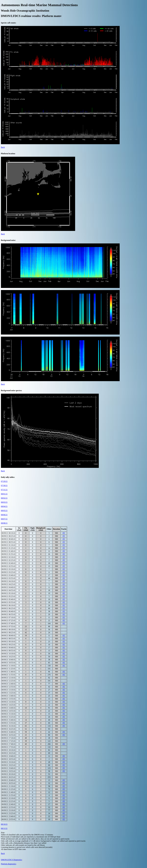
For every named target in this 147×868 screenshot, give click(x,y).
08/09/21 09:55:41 (8, 651)
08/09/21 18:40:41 (8, 756)
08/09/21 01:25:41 (8, 548)
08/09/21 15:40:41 (8, 720)
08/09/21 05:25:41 (8, 596)
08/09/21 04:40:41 (8, 587)
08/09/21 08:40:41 (8, 636)
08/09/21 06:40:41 (8, 611)
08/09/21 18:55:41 (8, 759)
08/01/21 (4, 494)
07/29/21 (4, 481)
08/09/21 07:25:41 (8, 620)
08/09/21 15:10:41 (8, 714)
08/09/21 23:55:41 (8, 819)
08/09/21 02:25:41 (8, 560)
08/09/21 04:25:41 (8, 584)
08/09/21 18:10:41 (8, 750)
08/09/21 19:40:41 (8, 768)
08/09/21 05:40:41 (8, 599)
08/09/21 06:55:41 (8, 614)
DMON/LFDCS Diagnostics (12, 860)
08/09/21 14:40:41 (8, 708)
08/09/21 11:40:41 (8, 672)
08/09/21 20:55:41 (8, 783)
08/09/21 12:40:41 (8, 684)
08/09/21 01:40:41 (8, 551)
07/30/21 (4, 486)
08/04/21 (4, 506)
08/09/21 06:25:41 (8, 608)
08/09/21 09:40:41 (8, 648)
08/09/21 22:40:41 (8, 804)
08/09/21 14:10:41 (8, 702)
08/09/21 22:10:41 (8, 798)
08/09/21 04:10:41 (8, 581)
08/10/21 (4, 824)
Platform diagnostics (9, 864)
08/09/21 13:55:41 (8, 699)
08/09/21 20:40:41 (8, 780)
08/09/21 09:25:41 (8, 645)
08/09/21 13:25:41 (8, 693)
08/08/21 (4, 523)
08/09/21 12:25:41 (8, 681)
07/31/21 (4, 490)
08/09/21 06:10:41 (8, 605)
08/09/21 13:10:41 (8, 690)
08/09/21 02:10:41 (8, 557)
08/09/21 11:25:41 (8, 669)
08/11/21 (4, 828)
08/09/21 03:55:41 (8, 578)
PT (64, 533)
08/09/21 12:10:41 (8, 678)
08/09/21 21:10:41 (8, 786)
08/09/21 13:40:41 (8, 696)
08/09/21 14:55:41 (8, 711)
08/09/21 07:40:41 (8, 623)
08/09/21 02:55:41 (8, 566)
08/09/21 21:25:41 (8, 789)
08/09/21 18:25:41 (8, 753)
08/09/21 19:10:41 (8, 762)
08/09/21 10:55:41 (8, 663)
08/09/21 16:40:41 (8, 732)
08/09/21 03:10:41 (8, 569)
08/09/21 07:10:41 (8, 617)
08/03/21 (4, 502)
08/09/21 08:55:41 (8, 639)
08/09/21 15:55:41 (8, 723)
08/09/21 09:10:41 (8, 642)
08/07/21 (4, 519)
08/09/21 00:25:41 (8, 536)
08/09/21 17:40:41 (8, 744)
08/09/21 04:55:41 (8, 590)
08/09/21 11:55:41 (8, 675)
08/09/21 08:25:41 (8, 633)
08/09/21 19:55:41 (8, 771)
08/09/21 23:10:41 (8, 810)
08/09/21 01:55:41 (8, 554)
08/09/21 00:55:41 (8, 542)
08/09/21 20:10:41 (8, 774)
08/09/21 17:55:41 (8, 747)
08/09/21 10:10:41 (8, 654)
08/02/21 (4, 498)
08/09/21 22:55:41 (8, 807)
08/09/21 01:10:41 (8, 545)
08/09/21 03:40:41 (8, 575)
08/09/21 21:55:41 (8, 795)
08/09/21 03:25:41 (8, 572)
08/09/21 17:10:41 (8, 738)
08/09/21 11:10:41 (8, 666)
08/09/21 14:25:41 (8, 705)
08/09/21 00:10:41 (8, 533)
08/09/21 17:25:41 (8, 741)
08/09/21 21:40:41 (8, 792)
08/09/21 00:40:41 (8, 539)
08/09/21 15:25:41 (8, 717)
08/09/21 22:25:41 (8, 801)
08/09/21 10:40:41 (8, 660)
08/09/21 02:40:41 (8, 563)
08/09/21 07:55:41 (8, 626)
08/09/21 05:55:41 (8, 602)
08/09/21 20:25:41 (8, 777)
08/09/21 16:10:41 (8, 726)
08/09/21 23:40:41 (8, 816)
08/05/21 (4, 511)
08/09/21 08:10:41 (8, 629)
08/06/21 (4, 515)
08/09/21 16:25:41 (8, 729)
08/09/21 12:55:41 (8, 687)
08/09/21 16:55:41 (8, 735)
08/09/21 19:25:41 (8, 765)
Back (3, 147)
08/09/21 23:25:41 (8, 813)
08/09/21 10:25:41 (8, 657)
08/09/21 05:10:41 (8, 593)
